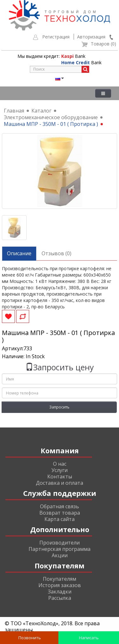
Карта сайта (60, 519)
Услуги (60, 470)
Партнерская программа (60, 549)
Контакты (60, 476)
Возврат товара (60, 513)
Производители (60, 543)
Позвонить (29, 638)
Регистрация (56, 37)
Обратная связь (60, 506)
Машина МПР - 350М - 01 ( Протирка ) (51, 124)
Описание (19, 253)
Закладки (60, 592)
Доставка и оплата (60, 483)
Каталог (41, 111)
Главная (14, 111)
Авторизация (91, 37)
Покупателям (60, 579)
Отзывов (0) (56, 253)
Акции (60, 555)
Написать (88, 638)
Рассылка (60, 598)
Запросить (59, 407)
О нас (60, 464)
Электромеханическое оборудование (51, 117)
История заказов (60, 585)
